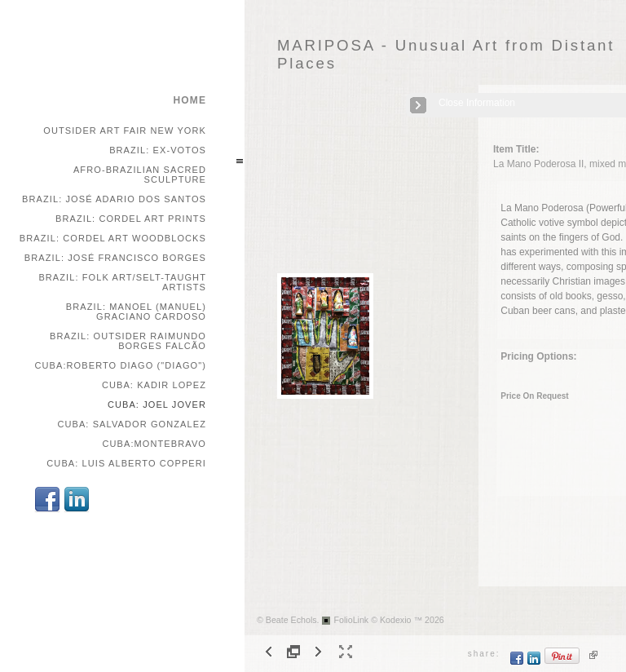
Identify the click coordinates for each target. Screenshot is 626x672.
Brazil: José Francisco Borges (115, 258)
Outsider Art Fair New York (125, 130)
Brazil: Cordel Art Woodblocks (113, 238)
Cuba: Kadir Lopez (154, 385)
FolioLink (352, 620)
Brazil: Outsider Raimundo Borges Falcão (128, 341)
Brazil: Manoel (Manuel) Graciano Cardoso (136, 312)
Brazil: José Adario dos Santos (114, 199)
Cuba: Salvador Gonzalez (132, 424)
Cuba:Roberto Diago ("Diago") (120, 365)
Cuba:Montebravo (154, 444)
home (190, 100)
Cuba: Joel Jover (157, 405)
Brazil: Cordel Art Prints (131, 219)
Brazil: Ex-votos (158, 150)
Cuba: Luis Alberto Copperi (126, 463)
